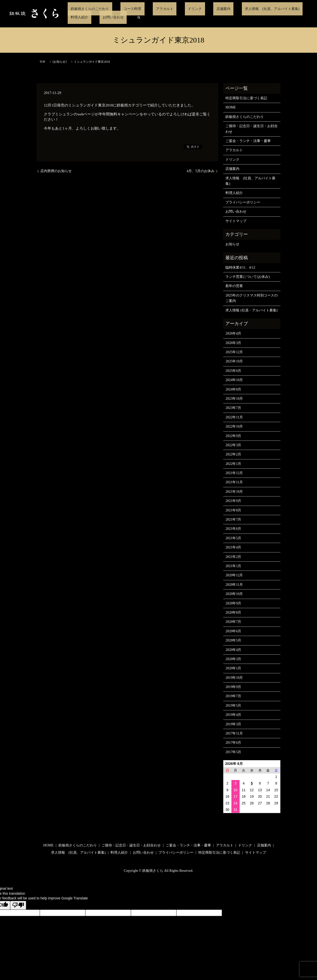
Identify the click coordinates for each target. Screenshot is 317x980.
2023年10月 (234, 399)
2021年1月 (233, 566)
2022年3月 (233, 445)
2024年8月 (233, 389)
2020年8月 (233, 612)
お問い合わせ (78, 17)
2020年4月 (233, 650)
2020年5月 (233, 640)
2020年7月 (233, 622)
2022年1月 (233, 464)
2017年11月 (234, 733)
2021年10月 (234, 492)
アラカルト (152, 9)
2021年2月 (233, 557)
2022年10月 (234, 426)
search (101, 17)
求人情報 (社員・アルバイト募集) (251, 310)
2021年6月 (233, 529)
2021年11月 (234, 482)
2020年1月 (233, 668)
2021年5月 (233, 538)
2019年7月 (233, 696)
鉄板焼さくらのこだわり (87, 9)
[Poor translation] (18, 905)
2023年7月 (233, 408)
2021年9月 (233, 501)
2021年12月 (234, 473)
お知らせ (59, 62)
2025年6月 (233, 371)
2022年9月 (233, 436)
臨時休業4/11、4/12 (240, 268)
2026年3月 (233, 343)
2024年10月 (234, 380)
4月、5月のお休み (201, 171)
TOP (42, 62)
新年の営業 (234, 286)
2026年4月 (233, 333)
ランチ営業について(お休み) (247, 277)
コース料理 (123, 9)
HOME (231, 107)
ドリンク (176, 9)
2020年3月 (233, 659)
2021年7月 (233, 519)
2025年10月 (234, 361)
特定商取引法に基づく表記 (246, 98)
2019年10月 (234, 678)
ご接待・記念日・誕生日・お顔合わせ (252, 129)
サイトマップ (236, 221)
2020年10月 (234, 594)
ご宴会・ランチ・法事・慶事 (248, 141)
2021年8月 (233, 510)
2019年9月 (233, 687)
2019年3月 (233, 724)
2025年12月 (234, 352)
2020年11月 (234, 585)
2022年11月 (234, 417)
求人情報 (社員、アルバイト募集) (241, 9)
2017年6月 (233, 743)
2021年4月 (233, 547)
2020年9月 (233, 603)
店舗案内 (199, 9)
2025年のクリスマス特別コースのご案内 (252, 298)
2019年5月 (233, 706)
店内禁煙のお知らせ (56, 171)
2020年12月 (234, 575)
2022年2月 (233, 454)
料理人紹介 (286, 9)
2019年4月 (233, 715)
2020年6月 (233, 631)
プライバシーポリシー (243, 202)
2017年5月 (233, 752)
